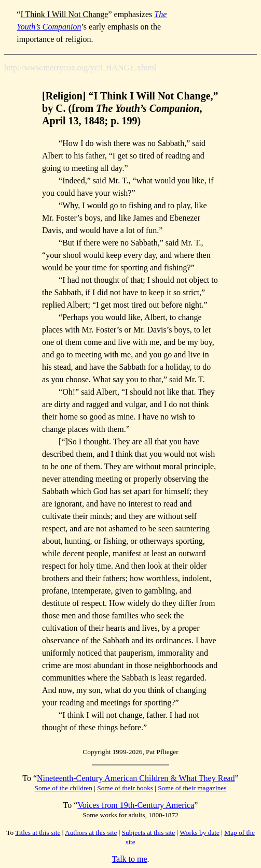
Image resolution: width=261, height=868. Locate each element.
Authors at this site (91, 833)
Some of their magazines (192, 788)
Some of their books (125, 788)
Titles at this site (38, 833)
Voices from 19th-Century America (136, 805)
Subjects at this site (149, 833)
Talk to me (129, 859)
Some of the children (64, 788)
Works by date (200, 833)
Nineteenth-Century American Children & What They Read (136, 778)
